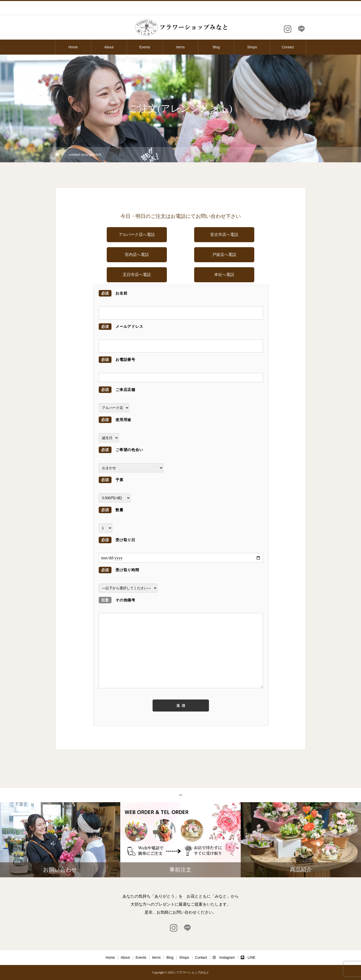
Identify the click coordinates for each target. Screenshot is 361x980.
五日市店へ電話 (137, 275)
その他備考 (117, 600)
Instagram (224, 957)
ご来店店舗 (117, 390)
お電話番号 (117, 360)
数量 (111, 510)
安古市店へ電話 (224, 235)
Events (145, 47)
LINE (248, 957)
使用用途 (115, 420)
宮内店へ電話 (137, 255)
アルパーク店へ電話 (137, 235)
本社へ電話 (224, 275)
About (109, 47)
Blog (216, 47)
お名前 (113, 293)
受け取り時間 (119, 570)
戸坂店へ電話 (224, 255)
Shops (252, 47)
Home (73, 47)
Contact (288, 47)
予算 (111, 480)
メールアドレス (121, 327)
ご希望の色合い (121, 450)
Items (180, 47)
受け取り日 (117, 540)
